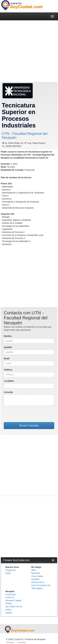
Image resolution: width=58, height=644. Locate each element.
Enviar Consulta (29, 426)
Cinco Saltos (37, 576)
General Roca (38, 582)
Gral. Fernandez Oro (41, 585)
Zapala (9, 613)
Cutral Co (10, 597)
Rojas (8, 573)
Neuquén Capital (13, 600)
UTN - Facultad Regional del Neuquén (25, 136)
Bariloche (36, 573)
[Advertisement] (28, 52)
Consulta (8, 392)
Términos (10, 642)
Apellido (8, 347)
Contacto (22, 642)
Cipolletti (35, 579)
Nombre (8, 336)
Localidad (9, 381)
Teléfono (8, 370)
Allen (34, 570)
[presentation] (29, 414)
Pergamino (11, 570)
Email (7, 358)
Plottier (9, 603)
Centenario (11, 594)
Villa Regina (37, 588)
